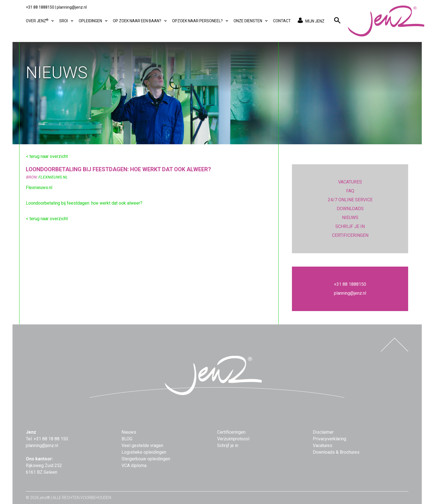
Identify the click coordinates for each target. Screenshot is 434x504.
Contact (282, 21)
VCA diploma (134, 465)
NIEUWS (350, 218)
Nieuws (129, 432)
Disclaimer (323, 432)
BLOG (127, 439)
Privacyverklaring (329, 439)
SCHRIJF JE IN (350, 226)
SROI (67, 21)
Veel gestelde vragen (142, 445)
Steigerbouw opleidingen (146, 459)
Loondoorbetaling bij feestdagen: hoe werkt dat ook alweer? (84, 203)
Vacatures (323, 445)
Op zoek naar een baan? (140, 21)
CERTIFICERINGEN (350, 235)
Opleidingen (94, 21)
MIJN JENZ (310, 21)
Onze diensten (251, 21)
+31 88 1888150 (40, 7)
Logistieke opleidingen (144, 452)
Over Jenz (40, 21)
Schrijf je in (228, 445)
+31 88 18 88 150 (51, 439)
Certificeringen (231, 432)
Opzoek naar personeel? (201, 21)
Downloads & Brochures (336, 452)
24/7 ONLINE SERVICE (350, 200)
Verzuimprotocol (233, 439)
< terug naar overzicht (47, 156)
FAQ (350, 191)
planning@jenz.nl (72, 7)
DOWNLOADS (350, 209)
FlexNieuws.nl (53, 177)
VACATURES (350, 182)
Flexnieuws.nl (39, 188)
